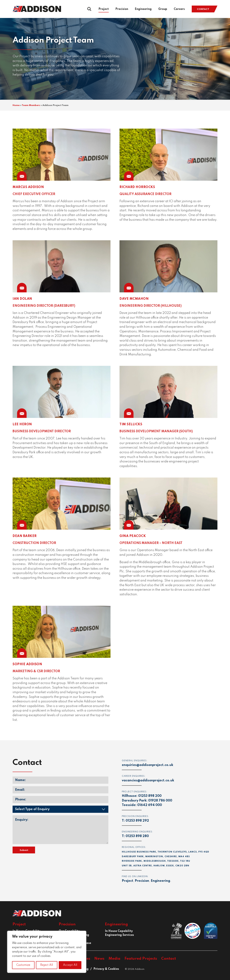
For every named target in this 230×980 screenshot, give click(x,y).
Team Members (31, 105)
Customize (23, 965)
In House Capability (119, 931)
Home (16, 105)
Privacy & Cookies (106, 969)
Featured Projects (141, 959)
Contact (203, 9)
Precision (122, 9)
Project (104, 9)
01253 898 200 (150, 796)
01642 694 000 (150, 805)
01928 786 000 (160, 801)
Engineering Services (119, 935)
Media (114, 959)
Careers (179, 9)
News (99, 959)
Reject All (47, 965)
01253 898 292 (137, 821)
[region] (47, 952)
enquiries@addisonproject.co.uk (148, 765)
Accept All (70, 965)
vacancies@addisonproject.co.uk (148, 780)
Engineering (143, 9)
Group (163, 9)
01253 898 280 (137, 836)
